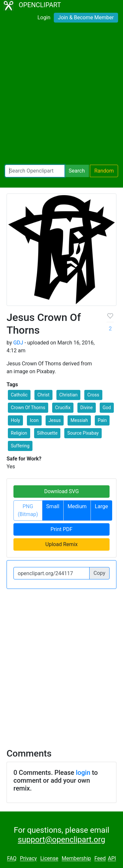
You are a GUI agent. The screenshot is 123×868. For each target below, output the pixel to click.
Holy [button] (15, 420)
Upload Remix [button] (61, 544)
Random (104, 171)
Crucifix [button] (63, 408)
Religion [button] (19, 433)
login (83, 773)
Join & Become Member (86, 17)
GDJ (18, 343)
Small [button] (53, 506)
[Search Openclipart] (35, 171)
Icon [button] (34, 420)
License (49, 859)
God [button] (107, 408)
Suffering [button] (20, 446)
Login (44, 17)
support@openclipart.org (61, 840)
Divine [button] (87, 408)
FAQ (12, 859)
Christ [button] (43, 395)
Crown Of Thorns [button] (28, 408)
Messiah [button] (79, 420)
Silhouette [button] (47, 433)
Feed (100, 859)
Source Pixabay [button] (83, 433)
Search (77, 171)
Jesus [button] (55, 420)
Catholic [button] (19, 395)
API (112, 859)
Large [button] (101, 506)
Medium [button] (77, 506)
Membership (76, 859)
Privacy (29, 859)
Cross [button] (93, 395)
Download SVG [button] (62, 491)
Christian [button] (69, 395)
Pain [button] (102, 420)
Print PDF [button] (61, 529)
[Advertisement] (61, 95)
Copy (99, 573)
